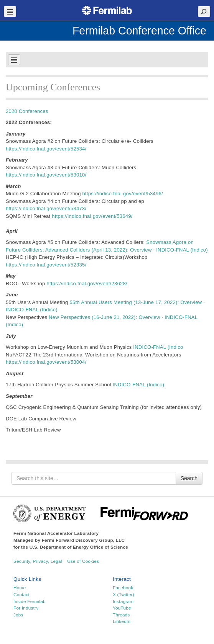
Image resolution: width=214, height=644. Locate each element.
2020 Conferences (27, 111)
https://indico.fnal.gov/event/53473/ (46, 208)
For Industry (26, 608)
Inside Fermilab (30, 601)
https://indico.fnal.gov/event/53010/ (46, 175)
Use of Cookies (83, 561)
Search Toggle (204, 11)
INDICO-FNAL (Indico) (138, 385)
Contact (21, 594)
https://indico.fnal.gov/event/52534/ (46, 149)
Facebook (123, 588)
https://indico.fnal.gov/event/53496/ (123, 194)
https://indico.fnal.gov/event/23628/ (87, 284)
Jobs (18, 615)
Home (20, 588)
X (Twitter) (123, 594)
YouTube (122, 608)
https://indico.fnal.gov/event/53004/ (46, 362)
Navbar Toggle (10, 11)
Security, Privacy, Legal (38, 561)
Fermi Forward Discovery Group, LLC (83, 540)
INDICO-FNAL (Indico (158, 347)
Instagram (123, 601)
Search (189, 478)
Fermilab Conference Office (139, 31)
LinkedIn (122, 621)
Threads (121, 615)
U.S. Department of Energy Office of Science (79, 547)
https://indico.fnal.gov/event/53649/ (92, 216)
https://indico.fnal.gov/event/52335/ (46, 265)
